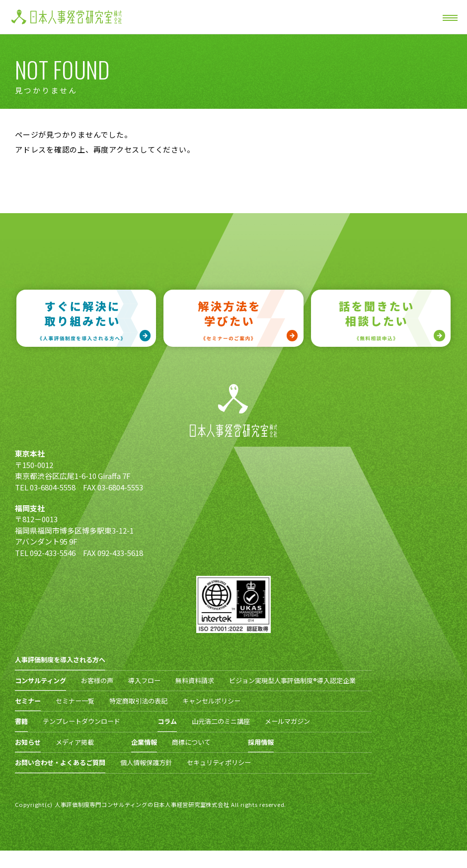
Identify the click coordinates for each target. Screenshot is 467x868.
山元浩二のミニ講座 (221, 721)
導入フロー (144, 680)
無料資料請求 (195, 680)
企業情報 (144, 742)
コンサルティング (40, 680)
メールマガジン (287, 721)
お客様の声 (97, 680)
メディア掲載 (75, 742)
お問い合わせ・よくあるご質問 (60, 762)
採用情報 (261, 742)
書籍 (21, 721)
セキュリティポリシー (219, 762)
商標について (191, 742)
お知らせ (28, 742)
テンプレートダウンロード (81, 721)
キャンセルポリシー (211, 701)
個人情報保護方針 (146, 762)
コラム (167, 721)
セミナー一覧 (75, 701)
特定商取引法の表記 (138, 701)
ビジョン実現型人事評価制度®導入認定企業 (292, 680)
